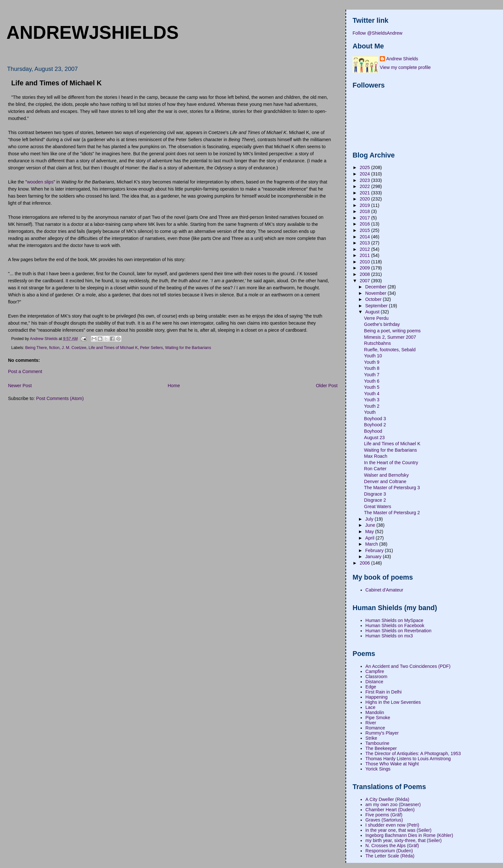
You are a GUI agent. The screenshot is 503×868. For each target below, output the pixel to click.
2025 (365, 167)
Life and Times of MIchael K (113, 348)
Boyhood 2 (375, 425)
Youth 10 (373, 356)
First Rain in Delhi (384, 692)
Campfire (375, 671)
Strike (371, 738)
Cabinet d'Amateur (384, 590)
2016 (365, 224)
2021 (365, 193)
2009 (365, 268)
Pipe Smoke (378, 718)
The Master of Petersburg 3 (392, 488)
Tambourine (377, 743)
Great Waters (378, 506)
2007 (365, 281)
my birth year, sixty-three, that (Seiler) (404, 840)
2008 (365, 274)
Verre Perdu (376, 318)
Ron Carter (375, 469)
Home (174, 386)
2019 (365, 205)
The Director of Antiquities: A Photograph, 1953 (413, 753)
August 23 (374, 438)
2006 (365, 563)
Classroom (376, 677)
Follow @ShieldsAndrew (377, 33)
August (373, 312)
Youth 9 (372, 362)
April (370, 538)
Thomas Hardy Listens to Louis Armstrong (408, 759)
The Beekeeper (381, 748)
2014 (365, 237)
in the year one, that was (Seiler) (398, 830)
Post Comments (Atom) (60, 398)
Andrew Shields (402, 59)
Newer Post (20, 386)
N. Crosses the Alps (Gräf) (392, 846)
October (374, 299)
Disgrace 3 (375, 494)
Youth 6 (372, 381)
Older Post (327, 386)
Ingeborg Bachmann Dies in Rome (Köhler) (409, 835)
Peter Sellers (152, 348)
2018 (365, 211)
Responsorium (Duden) (389, 851)
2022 (365, 186)
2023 (365, 180)
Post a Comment (25, 371)
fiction (54, 348)
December (376, 287)
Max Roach (376, 456)
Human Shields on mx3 (389, 636)
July (370, 519)
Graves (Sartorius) (384, 820)
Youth (370, 412)
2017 (365, 218)
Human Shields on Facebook (395, 625)
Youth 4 (372, 394)
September (377, 306)
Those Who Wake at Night (392, 764)
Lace (370, 707)
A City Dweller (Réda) (387, 799)
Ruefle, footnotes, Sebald (390, 350)
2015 (365, 230)
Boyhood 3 (375, 419)
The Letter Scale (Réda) (390, 856)
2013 (365, 243)
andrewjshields (93, 32)
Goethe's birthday (382, 324)
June (371, 525)
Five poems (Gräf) (384, 815)
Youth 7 (372, 375)
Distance (374, 682)
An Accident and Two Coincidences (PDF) (408, 666)
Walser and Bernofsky (386, 475)
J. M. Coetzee (74, 348)
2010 (365, 262)
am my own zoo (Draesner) (393, 804)
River (371, 723)
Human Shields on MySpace (394, 620)
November (376, 293)
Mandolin (375, 712)
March (372, 544)
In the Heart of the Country (391, 463)
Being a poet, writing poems (392, 331)
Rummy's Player (382, 733)
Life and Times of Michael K (392, 444)
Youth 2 (372, 406)
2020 (365, 199)
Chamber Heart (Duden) (390, 810)
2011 (365, 255)
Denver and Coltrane (385, 481)
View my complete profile (405, 67)
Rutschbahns (377, 343)
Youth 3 (372, 400)
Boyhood (373, 431)
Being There (36, 348)
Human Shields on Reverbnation (398, 631)
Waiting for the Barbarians (188, 348)
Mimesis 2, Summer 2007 (390, 337)
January (374, 557)
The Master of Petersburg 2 (392, 513)
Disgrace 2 (375, 500)
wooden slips (40, 182)
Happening (376, 697)
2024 (365, 174)
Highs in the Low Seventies (393, 702)
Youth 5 (372, 387)
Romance (375, 728)
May (370, 532)
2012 (365, 249)
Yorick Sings (378, 769)
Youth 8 (372, 368)
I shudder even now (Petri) (392, 825)
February (375, 550)
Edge (371, 687)
